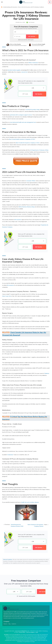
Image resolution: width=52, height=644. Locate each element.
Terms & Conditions (30, 632)
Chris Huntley (18, 44)
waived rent (24, 72)
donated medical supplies (14, 70)
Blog (9, 624)
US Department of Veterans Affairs (39, 150)
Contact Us (14, 624)
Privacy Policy (22, 632)
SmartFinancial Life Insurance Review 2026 (17, 525)
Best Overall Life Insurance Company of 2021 (28, 143)
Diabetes (47, 373)
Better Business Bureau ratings (27, 207)
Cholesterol (10, 455)
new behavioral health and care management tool (23, 122)
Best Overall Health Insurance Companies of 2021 (22, 139)
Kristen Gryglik (41, 44)
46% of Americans (33, 63)
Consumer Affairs (31, 181)
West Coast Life (6, 296)
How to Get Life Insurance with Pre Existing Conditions (31, 7)
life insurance (18, 220)
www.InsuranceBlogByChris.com (22, 631)
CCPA (37, 632)
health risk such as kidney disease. (30, 502)
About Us (6, 624)
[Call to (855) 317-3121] (50, 2)
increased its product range (33, 109)
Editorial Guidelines (8, 560)
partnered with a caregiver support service (21, 115)
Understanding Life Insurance (10, 7)
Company (6, 621)
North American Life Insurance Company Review (35, 525)
